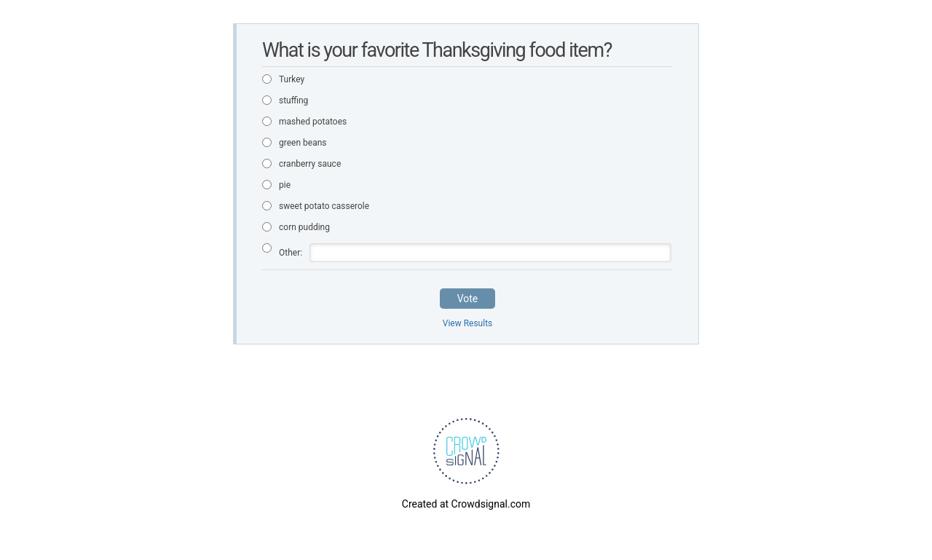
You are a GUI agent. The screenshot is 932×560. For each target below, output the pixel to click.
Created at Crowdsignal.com (466, 504)
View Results (468, 323)
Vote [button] (468, 299)
